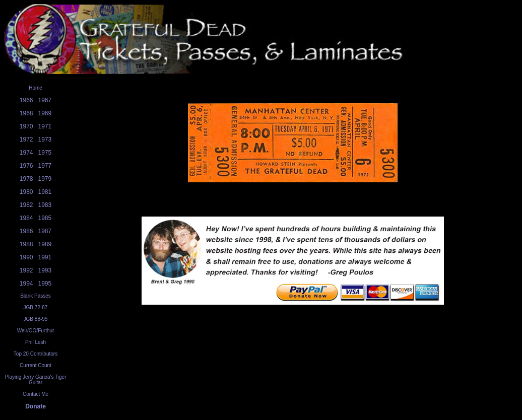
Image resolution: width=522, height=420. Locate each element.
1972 (26, 139)
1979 (45, 179)
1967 (45, 100)
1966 (26, 100)
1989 (45, 244)
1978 (26, 179)
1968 (26, 113)
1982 (26, 205)
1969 (45, 113)
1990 (26, 257)
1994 (26, 284)
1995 (45, 284)
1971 (45, 126)
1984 (26, 218)
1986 (26, 231)
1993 (45, 270)
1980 (26, 192)
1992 (26, 270)
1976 (26, 166)
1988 (26, 244)
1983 (45, 205)
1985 (45, 218)
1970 (26, 126)
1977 (45, 166)
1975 (45, 153)
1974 (26, 153)
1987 (45, 231)
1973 (45, 139)
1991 (45, 257)
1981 (45, 192)
